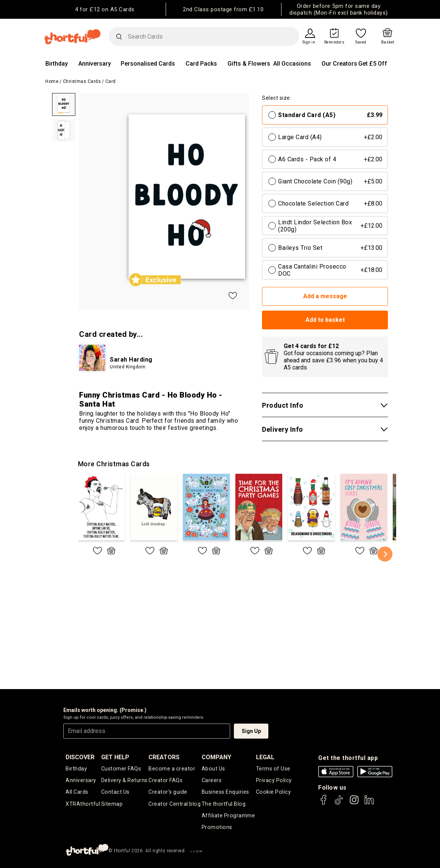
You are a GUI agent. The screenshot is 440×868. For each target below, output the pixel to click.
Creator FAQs (166, 780)
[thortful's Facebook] (324, 803)
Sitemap (112, 803)
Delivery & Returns (124, 780)
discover (80, 757)
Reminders (334, 42)
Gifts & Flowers (249, 64)
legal (266, 757)
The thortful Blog (224, 803)
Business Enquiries (226, 792)
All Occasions (292, 64)
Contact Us (115, 792)
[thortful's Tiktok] (339, 803)
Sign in (309, 42)
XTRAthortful (83, 803)
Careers (212, 780)
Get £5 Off (373, 64)
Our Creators (339, 64)
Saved (361, 42)
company (217, 757)
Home (52, 81)
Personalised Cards (148, 64)
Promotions (217, 827)
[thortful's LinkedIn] (369, 803)
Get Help (115, 757)
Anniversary (95, 64)
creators (165, 757)
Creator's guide (168, 792)
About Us (214, 769)
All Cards (77, 792)
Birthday (57, 64)
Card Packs (201, 64)
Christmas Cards (82, 81)
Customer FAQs (121, 769)
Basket (388, 42)
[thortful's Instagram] (354, 803)
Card (111, 81)
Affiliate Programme (229, 815)
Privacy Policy (274, 780)
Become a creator (172, 769)
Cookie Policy (273, 792)
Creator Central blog (175, 803)
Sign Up (251, 731)
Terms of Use (273, 769)
